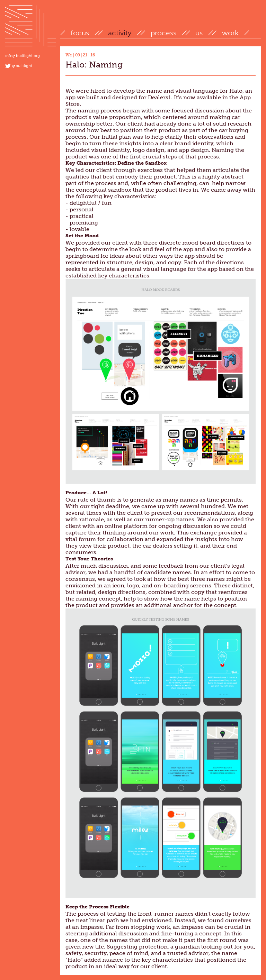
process (163, 33)
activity (120, 33)
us (199, 33)
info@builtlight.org (23, 56)
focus (80, 33)
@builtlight (22, 66)
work (230, 33)
